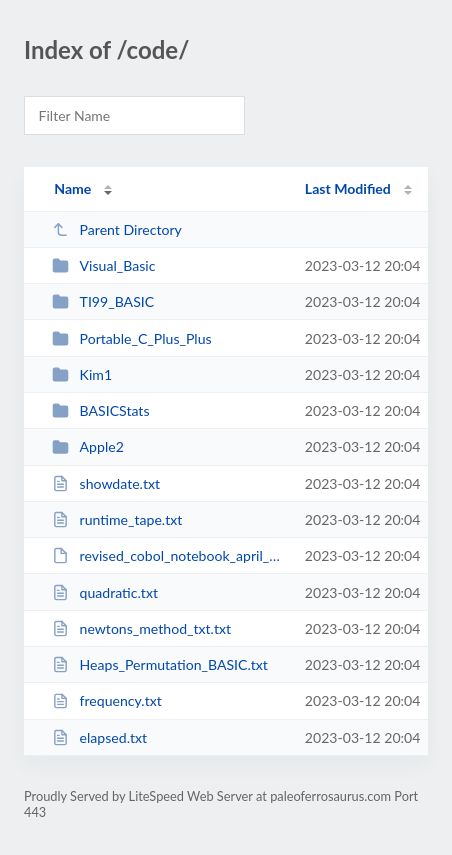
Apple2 (88, 446)
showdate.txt (106, 483)
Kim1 (82, 374)
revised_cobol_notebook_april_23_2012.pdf (169, 555)
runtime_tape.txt (117, 519)
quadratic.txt (105, 592)
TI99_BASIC (103, 301)
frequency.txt (107, 700)
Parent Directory (117, 229)
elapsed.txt (99, 737)
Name (72, 188)
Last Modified (348, 188)
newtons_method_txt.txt (141, 628)
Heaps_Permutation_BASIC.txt (160, 664)
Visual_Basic (103, 265)
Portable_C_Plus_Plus (131, 338)
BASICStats (100, 410)
